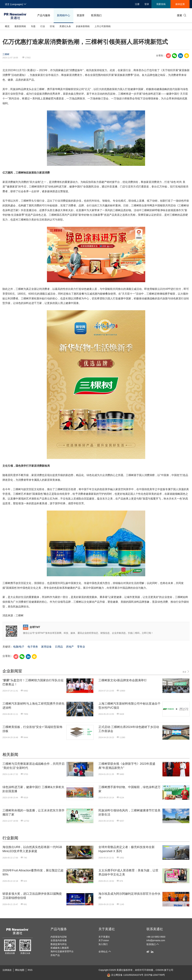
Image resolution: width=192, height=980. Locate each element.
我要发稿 (161, 4)
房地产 (70, 647)
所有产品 (55, 955)
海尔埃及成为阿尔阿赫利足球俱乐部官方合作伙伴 (129, 896)
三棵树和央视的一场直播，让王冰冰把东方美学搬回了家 (33, 812)
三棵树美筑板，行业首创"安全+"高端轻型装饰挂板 (32, 729)
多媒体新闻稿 (83, 26)
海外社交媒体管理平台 (62, 951)
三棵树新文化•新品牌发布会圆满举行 (123, 680)
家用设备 (46, 647)
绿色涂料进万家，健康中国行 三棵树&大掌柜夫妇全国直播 (33, 789)
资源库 (81, 15)
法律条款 (7, 970)
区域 (52, 26)
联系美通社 (155, 929)
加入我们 (103, 944)
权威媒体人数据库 (60, 948)
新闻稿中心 (64, 15)
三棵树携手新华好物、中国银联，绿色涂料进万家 (129, 789)
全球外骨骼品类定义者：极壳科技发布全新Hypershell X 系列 (127, 849)
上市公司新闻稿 (103, 26)
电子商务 (33, 647)
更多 (186, 672)
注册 (137, 4)
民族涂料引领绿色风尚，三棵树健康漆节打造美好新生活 (129, 812)
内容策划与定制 (59, 937)
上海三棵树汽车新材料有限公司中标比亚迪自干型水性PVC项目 (129, 706)
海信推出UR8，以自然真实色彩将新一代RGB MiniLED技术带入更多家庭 (32, 849)
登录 (147, 4)
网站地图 (20, 970)
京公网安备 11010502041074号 (125, 975)
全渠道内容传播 (59, 940)
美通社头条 (65, 26)
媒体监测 (180, 4)
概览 (7, 26)
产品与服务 (44, 15)
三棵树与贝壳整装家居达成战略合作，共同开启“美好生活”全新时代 (33, 766)
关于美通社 (107, 929)
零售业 (81, 647)
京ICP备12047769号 (155, 975)
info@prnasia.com (156, 940)
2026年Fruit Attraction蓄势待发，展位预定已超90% (33, 872)
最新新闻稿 (20, 26)
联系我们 (96, 15)
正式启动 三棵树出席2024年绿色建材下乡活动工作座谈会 (129, 729)
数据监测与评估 (59, 944)
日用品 (59, 647)
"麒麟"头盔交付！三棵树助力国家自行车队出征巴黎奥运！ (33, 682)
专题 (33, 26)
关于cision (104, 940)
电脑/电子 (19, 647)
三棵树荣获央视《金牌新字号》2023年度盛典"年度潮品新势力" (127, 766)
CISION (160, 970)
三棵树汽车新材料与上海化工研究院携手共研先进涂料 (33, 706)
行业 (43, 26)
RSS (30, 970)
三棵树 (6, 54)
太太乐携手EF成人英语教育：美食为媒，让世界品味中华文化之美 (128, 872)
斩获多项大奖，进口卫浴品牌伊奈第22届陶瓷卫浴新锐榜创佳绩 (32, 896)
